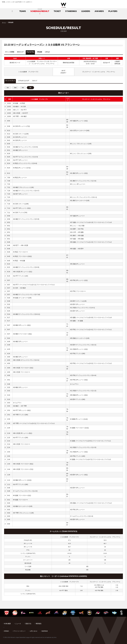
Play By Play (38, 52)
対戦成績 (50, 52)
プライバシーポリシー (19, 630)
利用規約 (6, 630)
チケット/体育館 (11, 52)
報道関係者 (45, 630)
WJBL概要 (7, 622)
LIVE (60, 52)
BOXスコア (25, 52)
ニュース (18, 622)
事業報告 (39, 622)
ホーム (4, 22)
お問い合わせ (34, 630)
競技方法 (28, 622)
